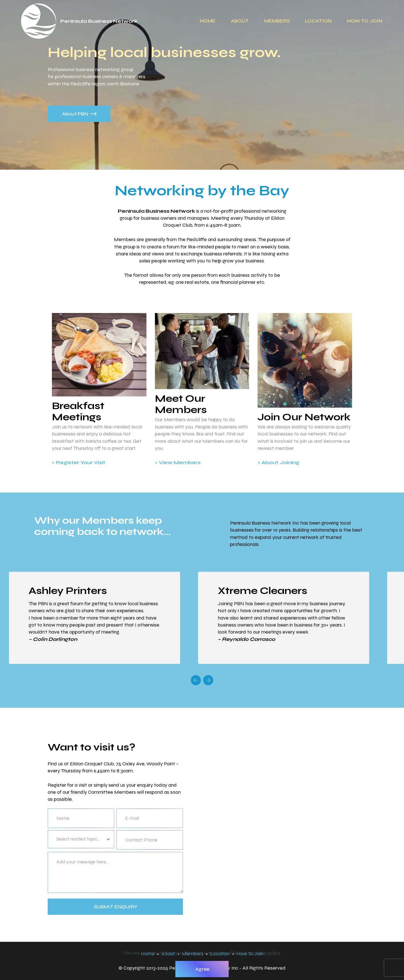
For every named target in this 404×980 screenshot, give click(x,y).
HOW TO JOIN (365, 21)
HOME (208, 21)
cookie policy (266, 953)
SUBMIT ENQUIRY (116, 907)
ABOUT (240, 21)
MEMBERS (277, 21)
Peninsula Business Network (99, 21)
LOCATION (318, 21)
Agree (202, 969)
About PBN (79, 114)
